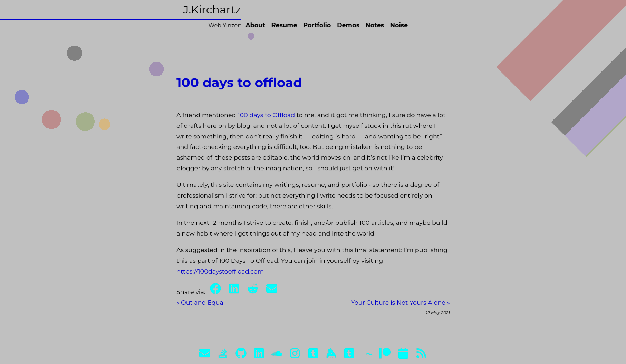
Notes (360, 25)
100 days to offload (239, 85)
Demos (334, 25)
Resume (269, 25)
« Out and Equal (201, 305)
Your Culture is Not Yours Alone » (400, 305)
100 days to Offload (266, 118)
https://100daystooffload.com (220, 274)
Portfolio (302, 25)
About (241, 25)
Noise (384, 25)
